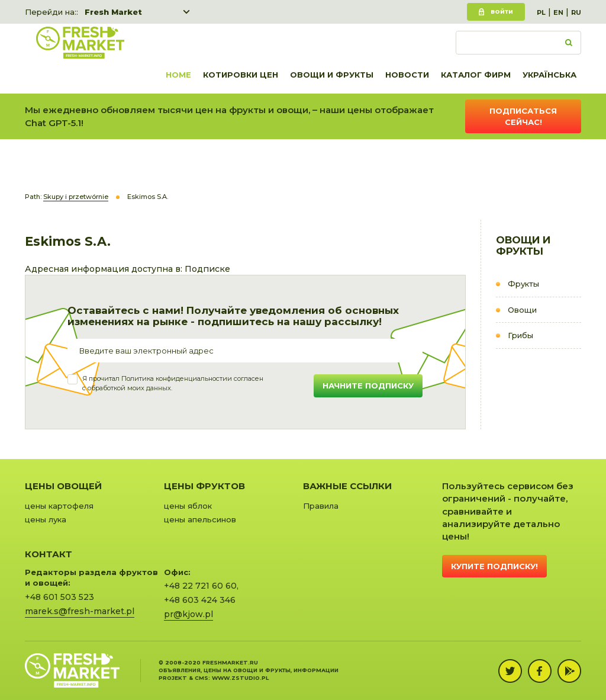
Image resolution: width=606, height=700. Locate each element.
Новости (407, 75)
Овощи (522, 310)
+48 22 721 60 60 (200, 586)
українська (549, 75)
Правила (321, 506)
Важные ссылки (347, 486)
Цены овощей (63, 486)
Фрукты (523, 284)
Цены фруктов (204, 486)
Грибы (520, 335)
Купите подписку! (494, 566)
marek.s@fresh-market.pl (80, 611)
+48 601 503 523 (59, 597)
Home (178, 75)
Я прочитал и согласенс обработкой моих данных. (173, 383)
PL (541, 12)
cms (202, 678)
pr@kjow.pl (188, 614)
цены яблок (188, 506)
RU (576, 12)
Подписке (207, 269)
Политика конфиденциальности (174, 378)
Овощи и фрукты (332, 75)
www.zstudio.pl (240, 678)
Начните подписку (368, 386)
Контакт (49, 554)
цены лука (46, 519)
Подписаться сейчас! (523, 116)
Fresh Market (113, 12)
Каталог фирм (476, 75)
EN (558, 12)
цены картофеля (59, 506)
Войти (502, 12)
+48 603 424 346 (200, 600)
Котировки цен (241, 75)
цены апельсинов (200, 519)
